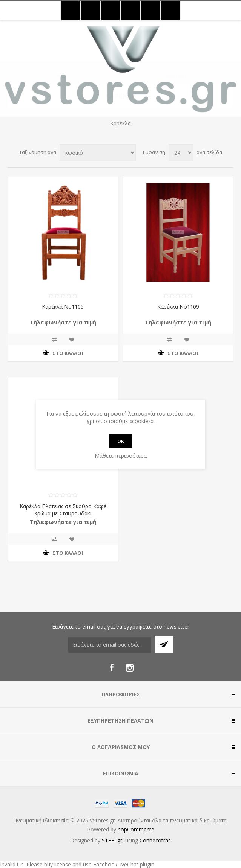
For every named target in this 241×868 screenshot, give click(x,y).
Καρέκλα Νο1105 (63, 307)
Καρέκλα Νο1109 (178, 307)
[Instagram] (130, 668)
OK (121, 441)
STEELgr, (114, 840)
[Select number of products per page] (181, 153)
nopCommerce (136, 829)
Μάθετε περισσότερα (121, 456)
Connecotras (155, 840)
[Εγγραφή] (110, 645)
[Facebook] (112, 668)
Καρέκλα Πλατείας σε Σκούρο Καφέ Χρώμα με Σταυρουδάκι (63, 510)
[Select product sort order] (98, 153)
